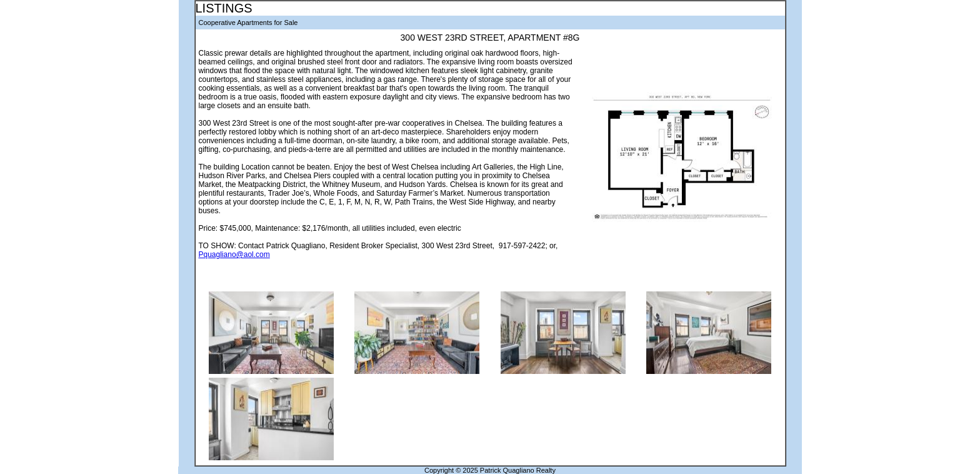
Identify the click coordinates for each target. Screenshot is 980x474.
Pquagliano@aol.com (234, 255)
